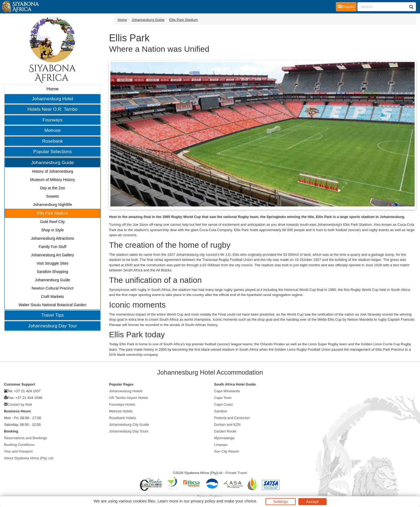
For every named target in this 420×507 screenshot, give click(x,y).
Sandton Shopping (53, 272)
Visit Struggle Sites (52, 263)
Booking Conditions (19, 445)
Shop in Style (52, 230)
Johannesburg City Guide (129, 425)
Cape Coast (223, 404)
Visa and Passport (18, 451)
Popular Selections (52, 152)
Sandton (221, 411)
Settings (281, 502)
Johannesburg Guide (52, 163)
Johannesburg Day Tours (129, 431)
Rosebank (52, 141)
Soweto (52, 196)
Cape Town (223, 398)
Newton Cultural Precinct (52, 288)
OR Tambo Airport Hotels (129, 398)
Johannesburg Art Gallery (52, 255)
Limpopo (221, 445)
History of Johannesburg (52, 171)
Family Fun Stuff (52, 247)
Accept (312, 502)
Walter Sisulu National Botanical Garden (52, 305)
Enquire (347, 6)
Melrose (52, 130)
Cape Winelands (227, 391)
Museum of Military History (52, 180)
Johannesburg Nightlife (52, 205)
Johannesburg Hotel (52, 99)
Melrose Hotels (121, 411)
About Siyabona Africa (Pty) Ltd (29, 458)
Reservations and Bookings (26, 438)
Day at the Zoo (52, 188)
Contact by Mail (20, 404)
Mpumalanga (224, 438)
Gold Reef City (52, 222)
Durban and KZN (227, 425)
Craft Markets (52, 297)
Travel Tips (52, 315)
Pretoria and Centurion (232, 418)
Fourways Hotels (122, 404)
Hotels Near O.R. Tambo (52, 109)
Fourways (53, 120)
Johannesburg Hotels (126, 391)
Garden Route (225, 431)
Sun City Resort (226, 451)
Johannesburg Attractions (52, 238)
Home (52, 89)
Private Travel (236, 473)
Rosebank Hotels (123, 418)
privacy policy (203, 501)
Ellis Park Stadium (52, 213)
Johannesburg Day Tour (52, 326)
